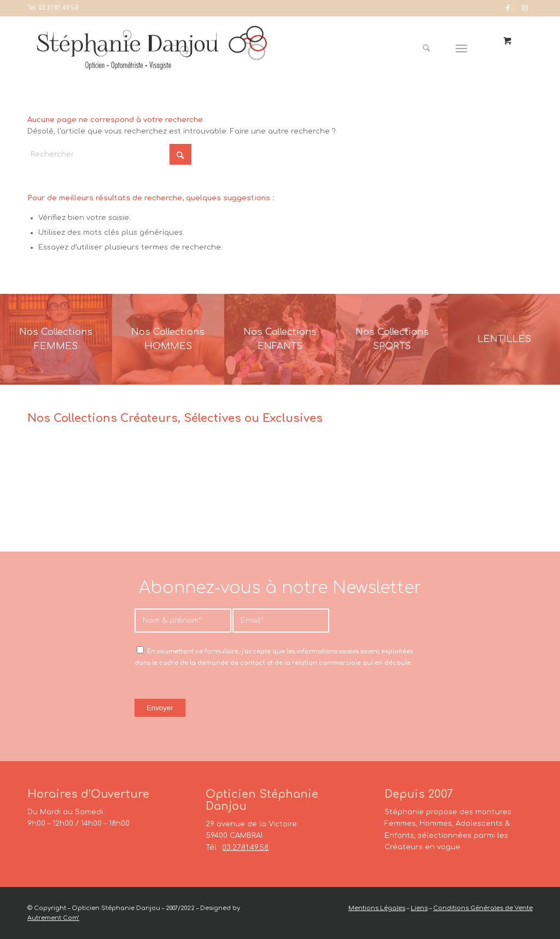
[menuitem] (430, 49)
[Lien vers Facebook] (508, 8)
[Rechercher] (426, 49)
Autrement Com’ (53, 918)
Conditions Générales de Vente (483, 908)
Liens (419, 908)
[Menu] (462, 49)
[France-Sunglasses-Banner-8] (392, 339)
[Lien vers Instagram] (524, 8)
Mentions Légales (377, 908)
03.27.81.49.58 (59, 8)
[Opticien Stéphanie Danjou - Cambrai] (164, 49)
